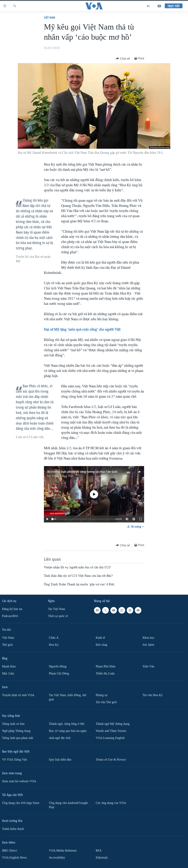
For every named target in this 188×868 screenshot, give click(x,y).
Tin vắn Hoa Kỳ (153, 695)
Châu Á (54, 638)
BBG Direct (10, 851)
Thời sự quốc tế (58, 616)
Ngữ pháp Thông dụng (16, 731)
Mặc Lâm (8, 673)
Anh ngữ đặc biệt (60, 738)
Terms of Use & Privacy (111, 760)
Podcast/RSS (10, 616)
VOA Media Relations (63, 851)
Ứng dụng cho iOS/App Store (21, 803)
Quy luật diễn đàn (60, 760)
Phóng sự (102, 695)
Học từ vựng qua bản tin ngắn (68, 731)
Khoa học (149, 638)
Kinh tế (100, 638)
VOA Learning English (110, 738)
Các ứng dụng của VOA (111, 803)
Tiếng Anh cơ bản (13, 724)
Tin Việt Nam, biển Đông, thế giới (68, 697)
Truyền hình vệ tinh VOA (18, 695)
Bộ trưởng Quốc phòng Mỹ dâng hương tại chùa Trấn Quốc (83, 472)
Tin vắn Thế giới (106, 702)
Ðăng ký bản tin (12, 609)
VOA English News (14, 858)
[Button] (123, 59)
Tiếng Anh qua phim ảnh (18, 738)
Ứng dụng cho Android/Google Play (68, 805)
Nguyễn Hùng (58, 666)
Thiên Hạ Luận (105, 673)
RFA (99, 851)
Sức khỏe (148, 645)
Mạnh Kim (9, 666)
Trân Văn (148, 666)
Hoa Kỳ (54, 645)
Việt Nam (49, 17)
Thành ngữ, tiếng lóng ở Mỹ (67, 724)
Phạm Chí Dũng (59, 673)
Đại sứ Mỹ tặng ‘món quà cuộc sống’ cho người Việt (82, 329)
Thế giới (7, 645)
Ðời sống (101, 645)
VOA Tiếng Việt (62, 476)
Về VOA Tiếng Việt (15, 760)
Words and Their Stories (111, 731)
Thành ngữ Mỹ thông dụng (113, 724)
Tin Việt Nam (57, 609)
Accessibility (57, 858)
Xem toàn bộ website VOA (19, 781)
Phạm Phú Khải (106, 666)
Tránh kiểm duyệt (13, 829)
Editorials (102, 858)
